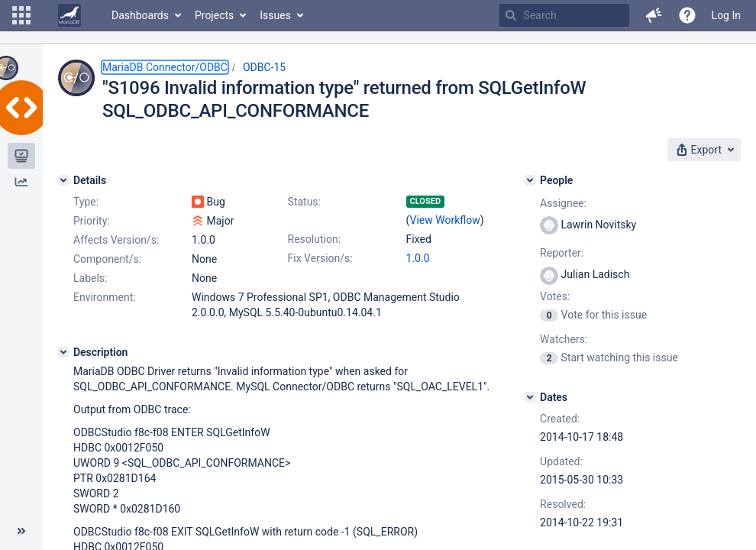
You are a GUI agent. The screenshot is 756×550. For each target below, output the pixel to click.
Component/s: (107, 259)
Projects (214, 15)
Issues (275, 15)
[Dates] (530, 397)
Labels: (90, 278)
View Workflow (445, 220)
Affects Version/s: (116, 240)
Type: (86, 202)
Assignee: (563, 203)
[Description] (63, 352)
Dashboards (140, 15)
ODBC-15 (264, 67)
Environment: (105, 297)
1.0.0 (418, 258)
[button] (21, 15)
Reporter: (562, 253)
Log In (726, 15)
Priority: (92, 221)
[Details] (63, 180)
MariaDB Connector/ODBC (165, 67)
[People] (530, 180)
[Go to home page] (69, 15)
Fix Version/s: (320, 258)
